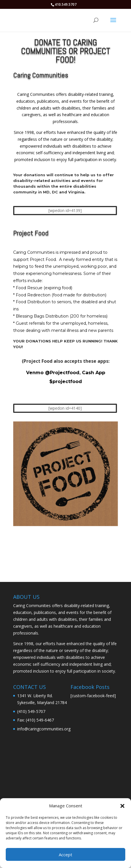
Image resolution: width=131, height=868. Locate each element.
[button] (122, 806)
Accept (65, 855)
